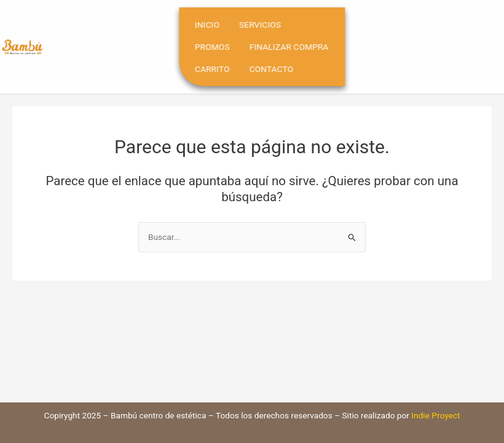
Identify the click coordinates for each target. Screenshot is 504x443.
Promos (224, 47)
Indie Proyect (435, 415)
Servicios (272, 25)
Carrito (224, 69)
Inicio (219, 25)
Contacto (283, 69)
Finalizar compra (300, 47)
